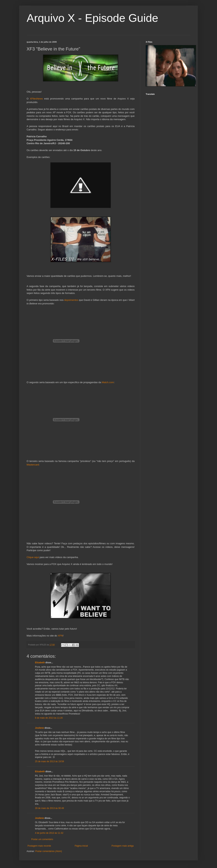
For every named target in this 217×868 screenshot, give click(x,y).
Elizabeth (40, 663)
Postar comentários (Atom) (49, 851)
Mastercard (33, 465)
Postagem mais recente (39, 846)
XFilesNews (36, 99)
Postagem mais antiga (123, 846)
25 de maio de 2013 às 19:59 (49, 761)
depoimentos (71, 300)
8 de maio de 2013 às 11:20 (49, 718)
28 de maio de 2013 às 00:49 (49, 808)
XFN (60, 636)
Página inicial (81, 846)
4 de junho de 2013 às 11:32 (49, 833)
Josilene (39, 728)
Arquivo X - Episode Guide (92, 18)
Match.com (108, 382)
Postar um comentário (42, 839)
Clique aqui (33, 557)
